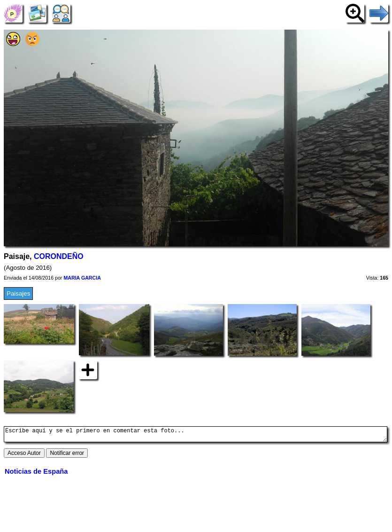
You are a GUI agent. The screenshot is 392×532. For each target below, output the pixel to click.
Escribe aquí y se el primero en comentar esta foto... (196, 436)
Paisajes (18, 293)
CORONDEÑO (59, 256)
